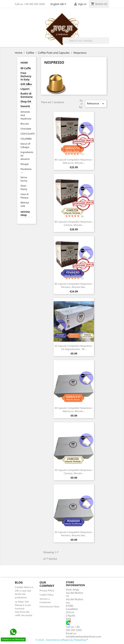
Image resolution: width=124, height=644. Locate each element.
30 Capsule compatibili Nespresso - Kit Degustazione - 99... (74, 347)
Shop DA (26, 102)
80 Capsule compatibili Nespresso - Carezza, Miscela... (74, 223)
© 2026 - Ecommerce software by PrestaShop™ (62, 640)
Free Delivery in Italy (26, 76)
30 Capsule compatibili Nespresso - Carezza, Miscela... (74, 472)
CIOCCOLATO (28, 134)
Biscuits (25, 124)
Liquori (25, 89)
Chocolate (26, 129)
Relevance (96, 104)
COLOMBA (26, 139)
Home (24, 63)
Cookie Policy (46, 595)
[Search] (86, 41)
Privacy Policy (47, 590)
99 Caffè (26, 68)
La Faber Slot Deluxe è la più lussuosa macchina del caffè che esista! (24, 608)
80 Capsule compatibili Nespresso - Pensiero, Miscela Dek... (74, 285)
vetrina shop (25, 213)
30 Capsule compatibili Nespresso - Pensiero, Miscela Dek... (74, 534)
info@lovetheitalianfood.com (84, 637)
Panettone (26, 169)
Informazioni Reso (49, 606)
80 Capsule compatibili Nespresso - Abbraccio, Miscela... (74, 161)
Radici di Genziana (27, 95)
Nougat (25, 164)
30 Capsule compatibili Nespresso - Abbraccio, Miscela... (74, 410)
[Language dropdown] (59, 4)
